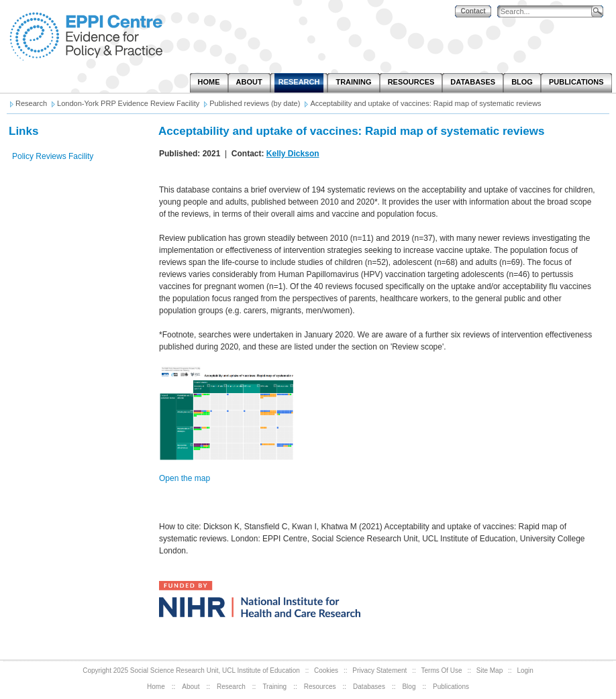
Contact (473, 11)
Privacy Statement (379, 670)
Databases (369, 687)
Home (156, 687)
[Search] (548, 12)
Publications (451, 687)
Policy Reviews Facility (53, 156)
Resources (320, 687)
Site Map (490, 670)
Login (525, 670)
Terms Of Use (442, 670)
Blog (409, 687)
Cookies (326, 670)
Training (274, 687)
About (191, 687)
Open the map (185, 478)
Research (231, 687)
